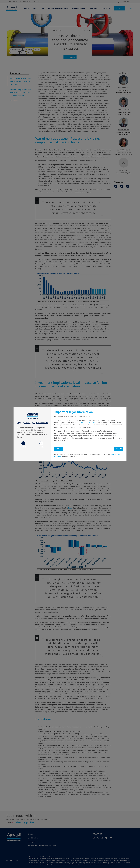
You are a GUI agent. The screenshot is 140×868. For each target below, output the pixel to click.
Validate (119, 449)
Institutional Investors (89, 422)
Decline (59, 449)
